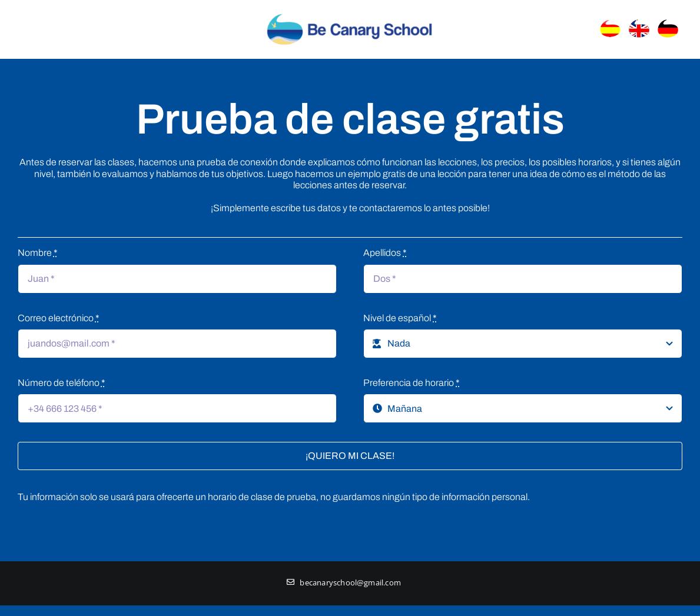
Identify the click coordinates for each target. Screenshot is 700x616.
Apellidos (385, 253)
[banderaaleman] (670, 23)
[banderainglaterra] (641, 23)
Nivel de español (400, 318)
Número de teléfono (62, 383)
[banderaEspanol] (613, 23)
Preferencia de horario (412, 383)
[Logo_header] (350, 13)
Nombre (38, 253)
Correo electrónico (59, 318)
